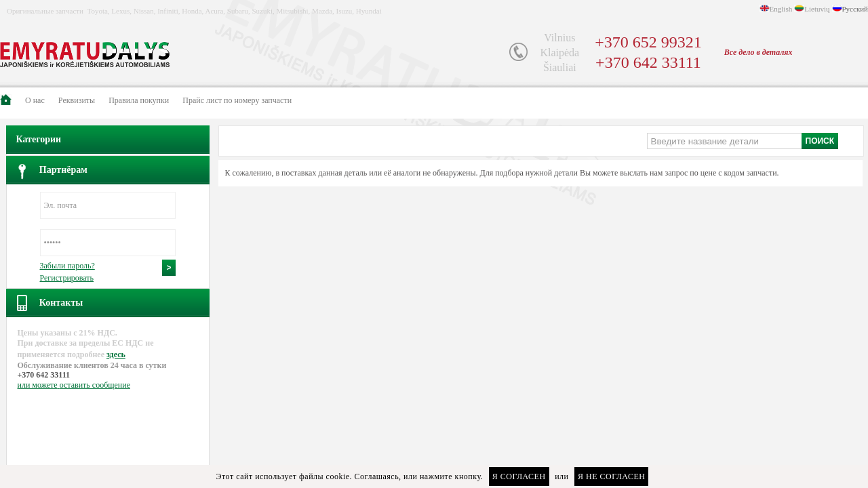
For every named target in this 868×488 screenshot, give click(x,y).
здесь (116, 354)
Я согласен (519, 476)
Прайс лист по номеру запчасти (237, 100)
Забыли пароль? (67, 266)
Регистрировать (67, 278)
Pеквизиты (77, 100)
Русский (855, 9)
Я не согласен (611, 476)
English (781, 9)
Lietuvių (817, 9)
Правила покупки (139, 100)
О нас (35, 100)
